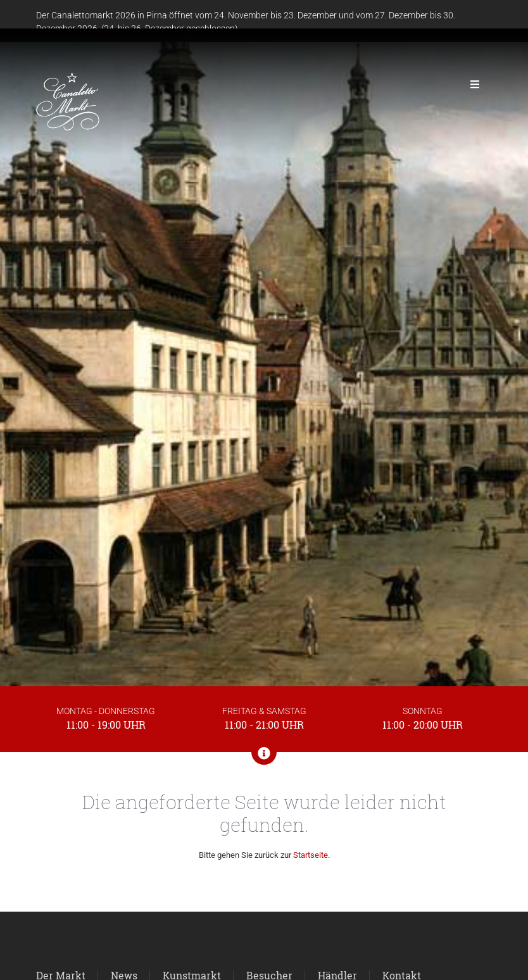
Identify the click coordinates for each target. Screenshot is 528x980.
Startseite (311, 855)
